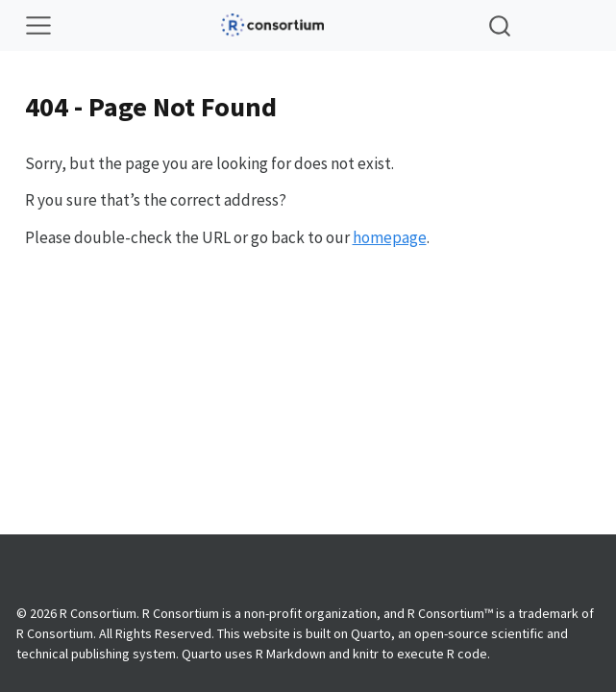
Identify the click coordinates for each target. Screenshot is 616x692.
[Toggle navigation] (38, 26)
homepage (390, 237)
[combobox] (501, 25)
